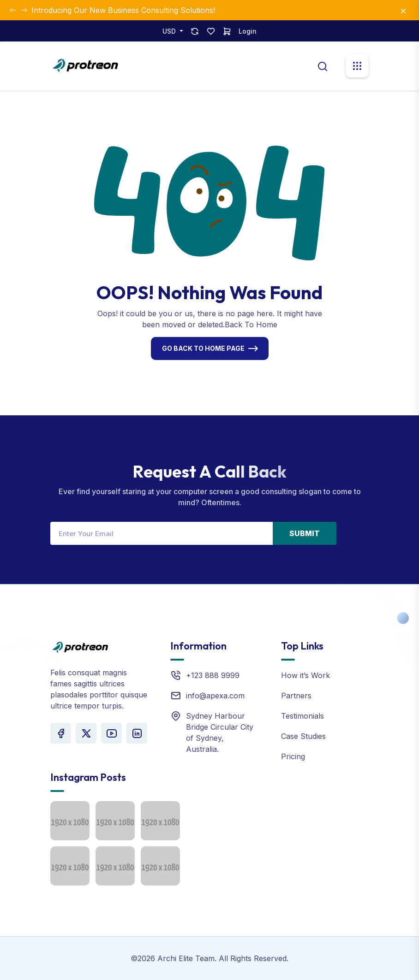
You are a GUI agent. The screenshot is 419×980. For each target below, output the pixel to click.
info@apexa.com (215, 696)
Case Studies (303, 736)
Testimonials (302, 716)
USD (170, 31)
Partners (296, 696)
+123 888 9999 (213, 675)
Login (248, 31)
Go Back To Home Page (203, 348)
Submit (305, 533)
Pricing (293, 756)
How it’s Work (305, 675)
